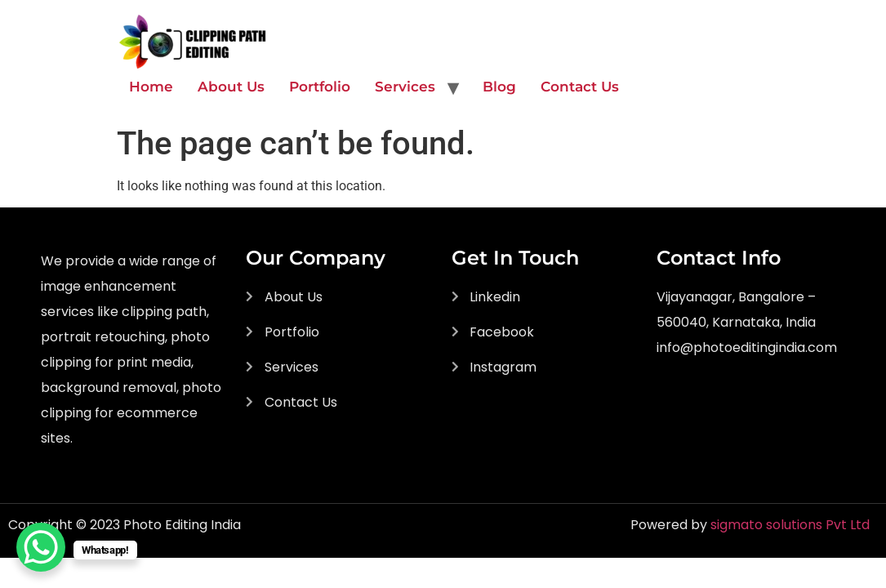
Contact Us (580, 87)
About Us (231, 87)
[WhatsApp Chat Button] (41, 547)
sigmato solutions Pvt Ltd (790, 525)
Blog (499, 87)
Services (405, 87)
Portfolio (320, 87)
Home (151, 87)
